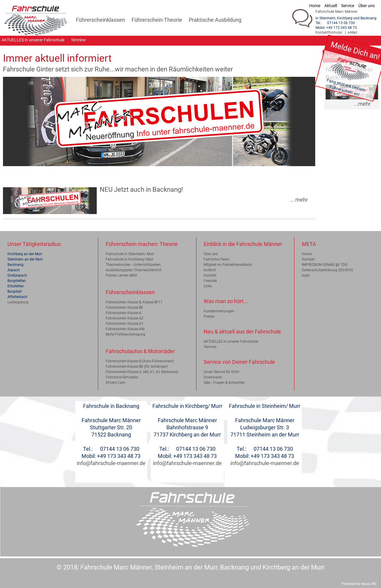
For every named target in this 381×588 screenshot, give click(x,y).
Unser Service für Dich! (221, 372)
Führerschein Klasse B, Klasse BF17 (134, 302)
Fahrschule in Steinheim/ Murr (130, 254)
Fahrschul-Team (217, 259)
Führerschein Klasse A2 (125, 318)
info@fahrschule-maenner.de (111, 463)
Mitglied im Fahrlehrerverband (228, 265)
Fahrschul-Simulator (122, 377)
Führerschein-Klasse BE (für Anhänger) (137, 366)
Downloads (213, 377)
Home (307, 254)
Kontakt (210, 275)
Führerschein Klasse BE (124, 308)
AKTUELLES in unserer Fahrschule (231, 341)
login (306, 275)
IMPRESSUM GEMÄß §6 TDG (325, 265)
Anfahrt (210, 270)
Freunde (210, 281)
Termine (210, 347)
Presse (209, 316)
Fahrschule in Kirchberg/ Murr (130, 259)
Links (208, 286)
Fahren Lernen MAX (121, 275)
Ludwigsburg (18, 302)
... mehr (299, 200)
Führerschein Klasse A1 (125, 324)
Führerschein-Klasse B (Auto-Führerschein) (140, 361)
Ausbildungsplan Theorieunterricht (133, 270)
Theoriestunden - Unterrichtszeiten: (133, 265)
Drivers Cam (115, 383)
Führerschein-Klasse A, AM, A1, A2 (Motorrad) (142, 372)
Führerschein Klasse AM (125, 329)
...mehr (362, 104)
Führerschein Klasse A (124, 313)
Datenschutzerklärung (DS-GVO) (327, 270)
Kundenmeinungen (219, 311)
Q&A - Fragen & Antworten (224, 383)
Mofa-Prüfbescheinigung (125, 334)
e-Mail (352, 32)
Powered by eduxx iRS (359, 584)
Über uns (211, 254)
